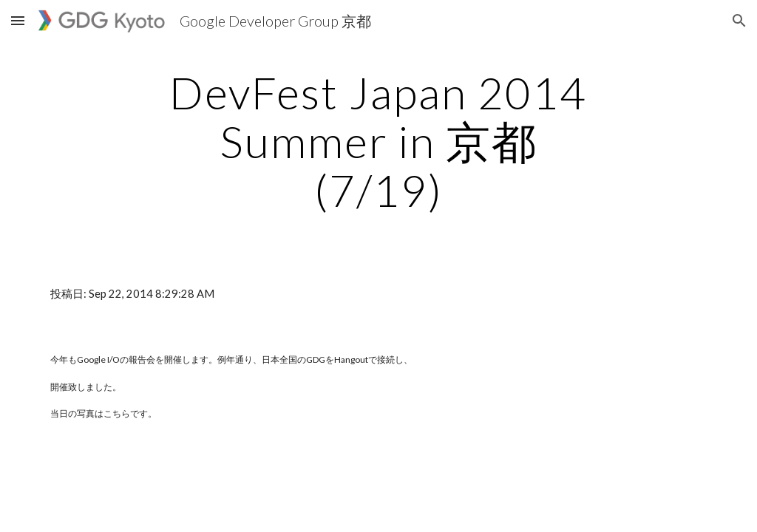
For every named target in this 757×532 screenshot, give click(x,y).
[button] (18, 20)
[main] (378, 141)
